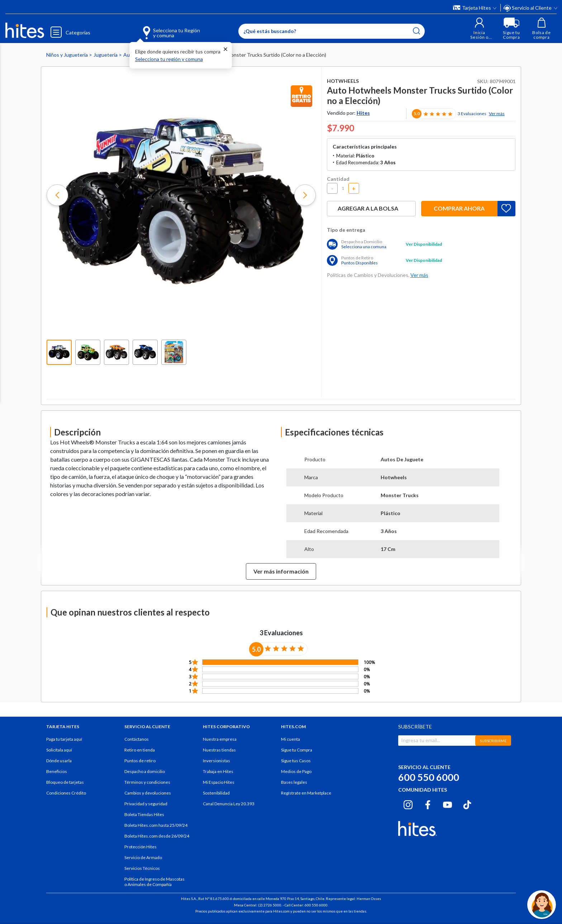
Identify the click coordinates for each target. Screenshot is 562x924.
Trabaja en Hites (218, 771)
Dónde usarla (59, 761)
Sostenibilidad (216, 793)
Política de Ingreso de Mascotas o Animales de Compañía (154, 882)
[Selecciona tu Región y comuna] (161, 29)
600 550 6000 (429, 777)
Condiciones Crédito (66, 793)
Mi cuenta (290, 739)
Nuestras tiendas (219, 750)
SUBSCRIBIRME (493, 741)
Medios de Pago (296, 771)
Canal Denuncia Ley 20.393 (229, 804)
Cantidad (338, 179)
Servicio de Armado (143, 857)
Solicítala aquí (59, 750)
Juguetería (106, 55)
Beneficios (57, 771)
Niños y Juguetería (68, 55)
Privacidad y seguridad (146, 804)
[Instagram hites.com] (408, 803)
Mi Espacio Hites (219, 782)
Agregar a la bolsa (371, 208)
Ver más (497, 114)
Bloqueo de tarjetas (65, 782)
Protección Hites (140, 847)
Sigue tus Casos (296, 761)
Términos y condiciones (147, 782)
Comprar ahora (459, 208)
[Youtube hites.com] (447, 803)
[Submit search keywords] (416, 31)
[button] (479, 29)
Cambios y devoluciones (148, 793)
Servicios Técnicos (142, 868)
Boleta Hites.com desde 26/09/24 (157, 836)
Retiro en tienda (140, 750)
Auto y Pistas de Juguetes (153, 55)
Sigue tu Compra (297, 750)
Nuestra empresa (220, 739)
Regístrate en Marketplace (306, 793)
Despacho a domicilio (145, 771)
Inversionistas (216, 761)
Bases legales (294, 782)
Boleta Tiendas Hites (144, 814)
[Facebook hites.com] (428, 803)
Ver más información (281, 571)
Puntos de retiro (140, 761)
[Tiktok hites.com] (467, 803)
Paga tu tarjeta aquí (64, 739)
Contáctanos (137, 739)
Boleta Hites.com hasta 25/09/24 (156, 825)
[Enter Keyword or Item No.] (332, 31)
